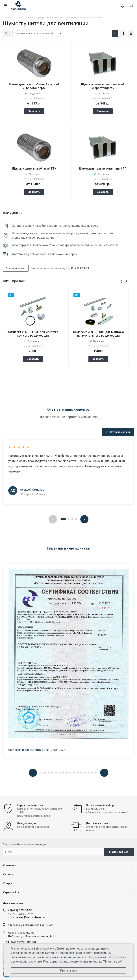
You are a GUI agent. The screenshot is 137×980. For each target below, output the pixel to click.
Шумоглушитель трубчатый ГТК (34, 169)
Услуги (7, 883)
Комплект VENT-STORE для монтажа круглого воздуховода (33, 334)
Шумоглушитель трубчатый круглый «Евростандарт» (34, 86)
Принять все (69, 971)
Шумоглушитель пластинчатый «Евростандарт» (103, 86)
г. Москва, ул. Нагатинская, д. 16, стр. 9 (32, 925)
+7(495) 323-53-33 (20, 910)
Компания (9, 865)
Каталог (8, 874)
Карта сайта (11, 892)
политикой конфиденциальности (64, 957)
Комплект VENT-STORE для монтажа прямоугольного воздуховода (98, 334)
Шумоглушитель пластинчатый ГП (103, 169)
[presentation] (121, 281)
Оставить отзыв (118, 432)
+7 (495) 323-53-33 (77, 268)
